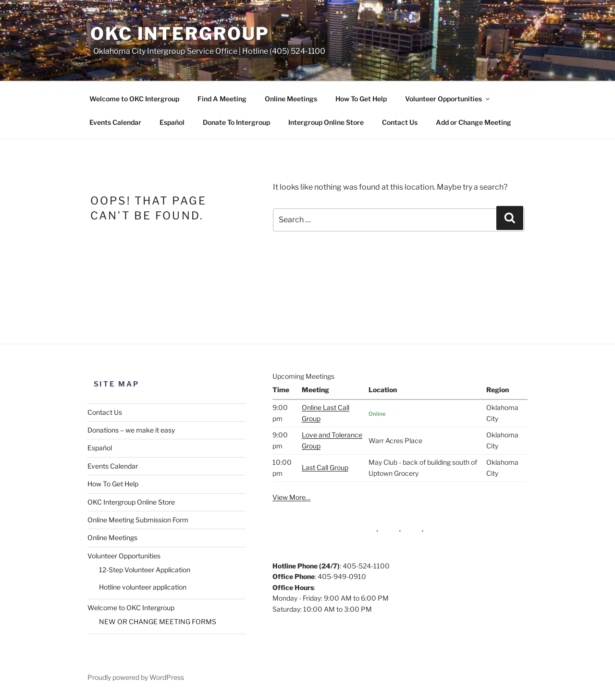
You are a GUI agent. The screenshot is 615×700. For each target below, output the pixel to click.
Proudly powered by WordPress (136, 677)
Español (172, 122)
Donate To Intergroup (236, 122)
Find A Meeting (222, 99)
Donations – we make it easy (131, 430)
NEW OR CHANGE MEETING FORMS (158, 622)
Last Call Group (325, 467)
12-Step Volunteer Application (145, 570)
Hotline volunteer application (143, 587)
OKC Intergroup (180, 34)
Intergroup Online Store (326, 122)
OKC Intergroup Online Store (131, 502)
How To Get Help (361, 99)
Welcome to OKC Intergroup (134, 99)
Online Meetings (291, 99)
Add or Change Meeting (474, 122)
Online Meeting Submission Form (138, 520)
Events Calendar (115, 122)
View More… (291, 497)
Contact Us (400, 122)
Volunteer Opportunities (448, 99)
